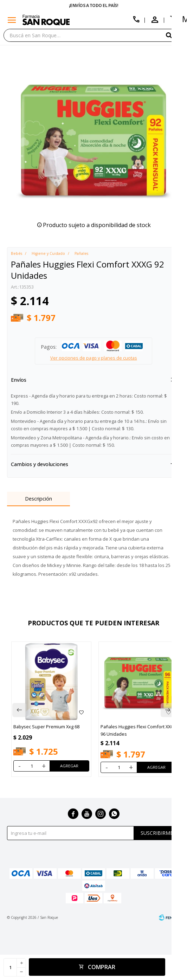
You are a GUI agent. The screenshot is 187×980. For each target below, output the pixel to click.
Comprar (102, 967)
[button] (175, 35)
